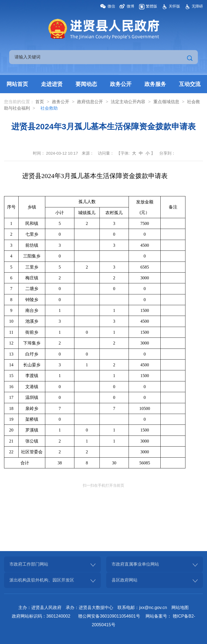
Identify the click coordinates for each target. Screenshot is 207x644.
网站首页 (17, 84)
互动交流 (190, 84)
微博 (130, 6)
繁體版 (151, 6)
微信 (111, 6)
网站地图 (180, 608)
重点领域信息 (166, 102)
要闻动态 (86, 84)
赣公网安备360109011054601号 (109, 616)
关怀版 (174, 6)
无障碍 (197, 6)
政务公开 (121, 84)
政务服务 (155, 84)
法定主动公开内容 (128, 102)
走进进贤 (52, 84)
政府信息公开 (90, 102)
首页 (40, 102)
